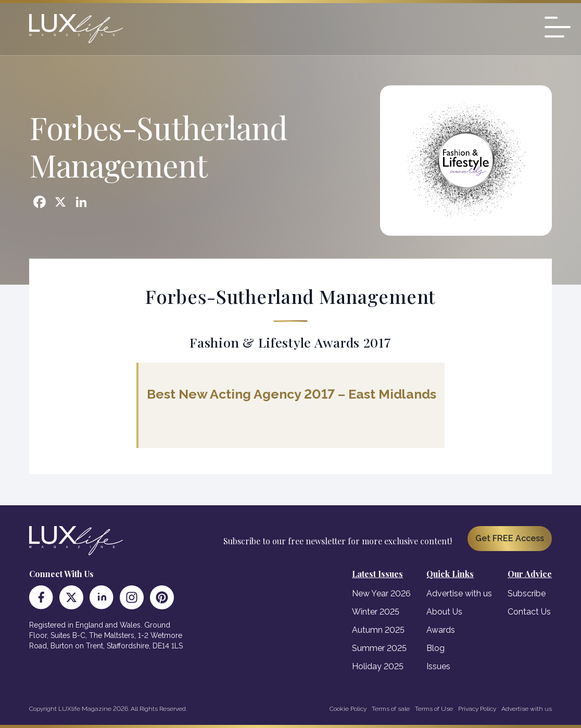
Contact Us (529, 612)
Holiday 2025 (378, 666)
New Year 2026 (381, 593)
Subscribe (527, 593)
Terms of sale (391, 709)
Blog (435, 648)
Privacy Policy (477, 709)
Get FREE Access (510, 538)
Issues (438, 666)
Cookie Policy (348, 709)
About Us (444, 612)
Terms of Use (434, 709)
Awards (441, 630)
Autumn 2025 (378, 630)
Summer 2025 (379, 648)
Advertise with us (459, 593)
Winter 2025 (376, 612)
